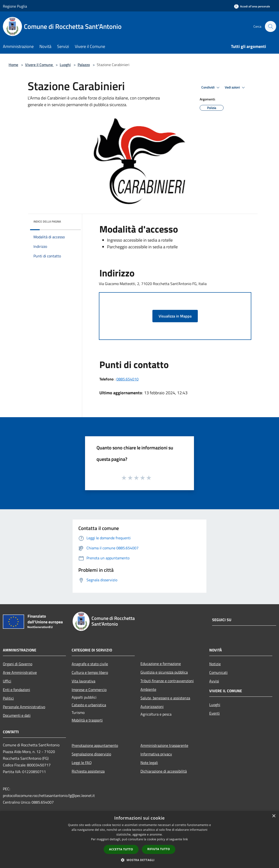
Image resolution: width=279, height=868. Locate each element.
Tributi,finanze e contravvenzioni (167, 681)
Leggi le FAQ (82, 763)
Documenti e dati (17, 715)
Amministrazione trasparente (164, 745)
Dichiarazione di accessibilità (164, 771)
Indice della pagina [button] (47, 221)
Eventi (215, 713)
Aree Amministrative (20, 672)
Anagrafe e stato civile (90, 664)
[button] (139, 860)
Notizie (215, 664)
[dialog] (139, 839)
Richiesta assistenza (88, 771)
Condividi (211, 88)
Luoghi (65, 65)
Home (13, 65)
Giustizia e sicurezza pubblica (164, 672)
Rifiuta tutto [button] (159, 849)
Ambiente (148, 689)
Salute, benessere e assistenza (165, 698)
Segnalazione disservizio (91, 754)
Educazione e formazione (161, 664)
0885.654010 (127, 379)
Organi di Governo (18, 664)
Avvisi (214, 681)
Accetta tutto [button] (121, 849)
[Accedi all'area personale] (252, 6)
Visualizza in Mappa (175, 316)
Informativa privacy (156, 754)
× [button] (274, 816)
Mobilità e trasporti (87, 720)
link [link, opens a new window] (185, 839)
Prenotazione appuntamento (95, 745)
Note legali (149, 763)
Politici (8, 698)
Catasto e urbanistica (89, 705)
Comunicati (218, 672)
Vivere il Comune (39, 65)
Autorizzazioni (152, 707)
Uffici (7, 681)
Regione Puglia (15, 6)
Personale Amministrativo (24, 707)
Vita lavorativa (83, 681)
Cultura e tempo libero (90, 672)
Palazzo (84, 65)
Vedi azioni (236, 88)
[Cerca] (270, 26)
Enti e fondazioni (16, 690)
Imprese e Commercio (89, 690)
